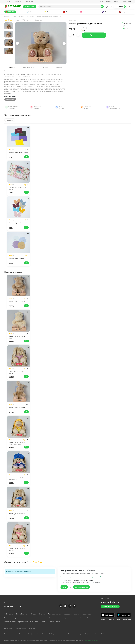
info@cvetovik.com (110, 602)
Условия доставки (40, 618)
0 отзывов (17, 20)
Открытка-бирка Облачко (16, 258)
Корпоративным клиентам (22, 618)
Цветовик (7, 16)
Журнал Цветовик (22, 614)
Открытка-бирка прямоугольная (18, 152)
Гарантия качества (70, 618)
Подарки (21, 16)
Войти (64, 587)
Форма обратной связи (110, 607)
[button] (7, 2)
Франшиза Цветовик (86, 618)
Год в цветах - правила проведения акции (77, 614)
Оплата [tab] (45, 67)
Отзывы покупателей (15, 562)
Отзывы (102, 2)
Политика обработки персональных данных (106, 634)
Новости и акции (55, 622)
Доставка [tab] (59, 67)
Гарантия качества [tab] (29, 67)
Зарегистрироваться (82, 587)
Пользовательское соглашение (25, 636)
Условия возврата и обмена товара (44, 636)
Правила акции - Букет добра (28, 622)
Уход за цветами (10, 622)
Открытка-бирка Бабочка (16, 223)
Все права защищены (21, 629)
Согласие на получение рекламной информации (80, 634)
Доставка (109, 2)
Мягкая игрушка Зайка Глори (17, 407)
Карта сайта (32, 629)
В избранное (126, 23)
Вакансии (42, 614)
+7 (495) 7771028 (13, 606)
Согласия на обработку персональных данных (54, 634)
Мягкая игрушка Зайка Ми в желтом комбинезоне (17, 443)
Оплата (116, 2)
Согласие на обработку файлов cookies (29, 634)
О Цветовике (9, 614)
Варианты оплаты (55, 618)
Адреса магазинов (54, 614)
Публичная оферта (9, 636)
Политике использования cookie (91, 641)
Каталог (14, 16)
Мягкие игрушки (30, 16)
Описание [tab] (12, 67)
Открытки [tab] (10, 120)
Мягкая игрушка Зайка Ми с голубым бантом (17, 514)
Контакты (8, 618)
